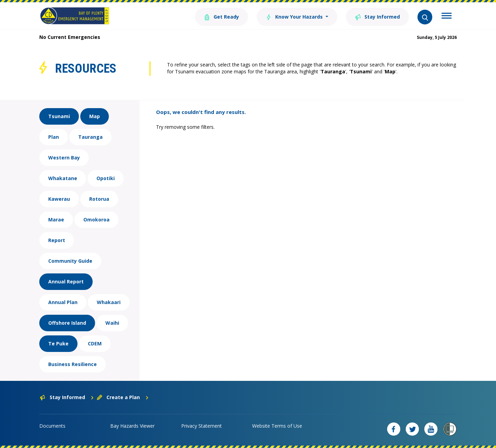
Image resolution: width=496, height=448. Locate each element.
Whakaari (109, 302)
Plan (54, 137)
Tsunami (59, 116)
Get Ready (221, 16)
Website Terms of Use (277, 426)
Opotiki (106, 178)
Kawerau (59, 199)
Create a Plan (123, 397)
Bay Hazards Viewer (132, 426)
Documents (52, 426)
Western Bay (64, 158)
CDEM (95, 343)
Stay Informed (377, 16)
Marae (56, 220)
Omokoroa (96, 220)
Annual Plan (63, 302)
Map (95, 116)
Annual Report (66, 282)
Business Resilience (73, 364)
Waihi (112, 323)
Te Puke (58, 343)
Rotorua (99, 199)
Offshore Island (67, 323)
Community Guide (70, 261)
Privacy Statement (201, 426)
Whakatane (63, 178)
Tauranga (90, 137)
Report (57, 240)
